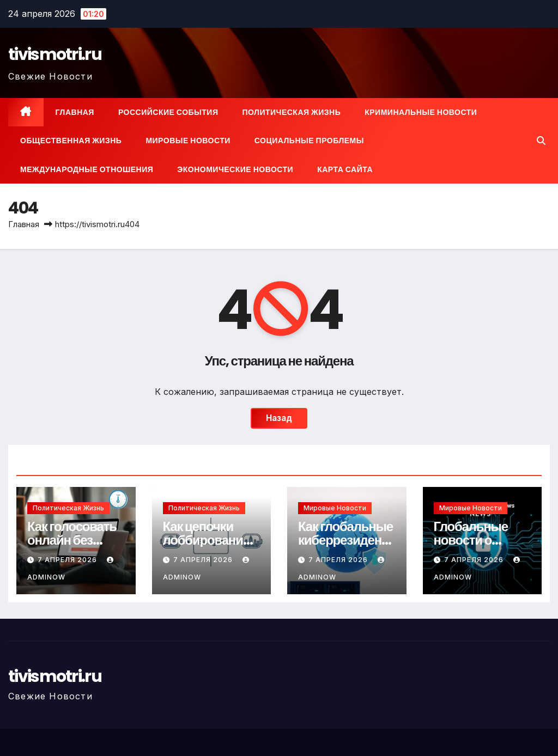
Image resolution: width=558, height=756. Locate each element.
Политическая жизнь (291, 112)
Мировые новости (188, 141)
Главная (75, 112)
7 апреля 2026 (68, 560)
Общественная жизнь (71, 141)
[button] (541, 141)
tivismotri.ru (55, 54)
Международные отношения (87, 169)
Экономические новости (235, 169)
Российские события (168, 112)
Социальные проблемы (309, 141)
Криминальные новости (421, 112)
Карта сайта (345, 169)
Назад (279, 418)
